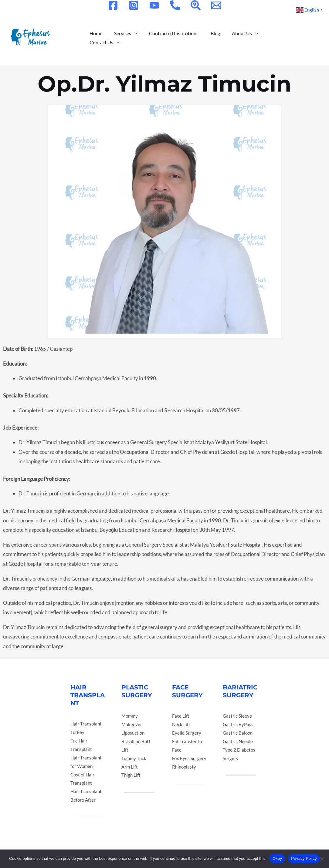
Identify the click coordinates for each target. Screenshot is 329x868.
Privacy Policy (304, 858)
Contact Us (270, 38)
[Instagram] (134, 5)
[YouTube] (154, 5)
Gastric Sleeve (237, 716)
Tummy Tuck (134, 758)
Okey (277, 858)
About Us (232, 38)
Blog (207, 38)
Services (119, 38)
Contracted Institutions (168, 38)
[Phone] (175, 5)
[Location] (196, 5)
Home (95, 38)
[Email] (216, 5)
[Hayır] (321, 859)
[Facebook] (113, 5)
